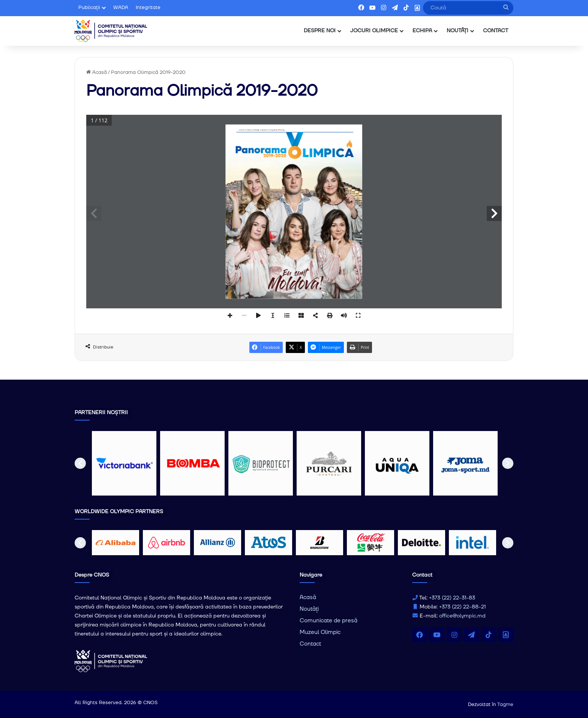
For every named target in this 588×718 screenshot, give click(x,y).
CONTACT (496, 31)
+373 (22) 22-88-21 (462, 607)
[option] (124, 463)
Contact (310, 644)
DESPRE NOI (320, 31)
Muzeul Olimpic (320, 632)
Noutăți (309, 609)
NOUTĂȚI (457, 31)
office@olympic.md (462, 616)
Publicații (89, 8)
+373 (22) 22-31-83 (452, 598)
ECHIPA (422, 31)
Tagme (505, 704)
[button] (80, 463)
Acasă (97, 72)
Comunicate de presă (328, 621)
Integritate (148, 8)
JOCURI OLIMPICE (374, 31)
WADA (121, 8)
